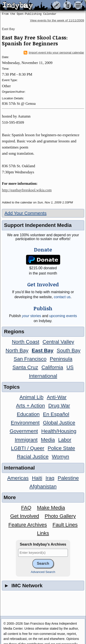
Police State (61, 448)
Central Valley (58, 342)
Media (48, 440)
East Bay (8, 29)
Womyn (60, 457)
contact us (62, 297)
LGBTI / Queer (28, 448)
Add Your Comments (25, 213)
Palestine (68, 478)
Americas (18, 478)
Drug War (59, 406)
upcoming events (63, 316)
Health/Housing (59, 431)
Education (28, 414)
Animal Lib (32, 397)
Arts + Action (31, 406)
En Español (56, 414)
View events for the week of (57, 20)
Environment (25, 423)
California (52, 367)
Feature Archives (28, 525)
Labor (65, 440)
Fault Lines (65, 525)
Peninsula (61, 359)
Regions (14, 332)
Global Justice (59, 423)
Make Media (51, 508)
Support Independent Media (38, 225)
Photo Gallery (60, 516)
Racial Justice (33, 457)
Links (43, 533)
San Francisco (30, 359)
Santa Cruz (25, 367)
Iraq (50, 478)
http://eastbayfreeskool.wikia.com (27, 190)
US (70, 367)
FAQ (26, 508)
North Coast (26, 342)
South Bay (68, 350)
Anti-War (57, 397)
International (43, 376)
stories (32, 316)
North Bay (17, 350)
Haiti (37, 478)
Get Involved (25, 516)
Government (24, 431)
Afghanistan (43, 486)
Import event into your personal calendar (54, 53)
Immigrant (26, 440)
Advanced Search (43, 572)
